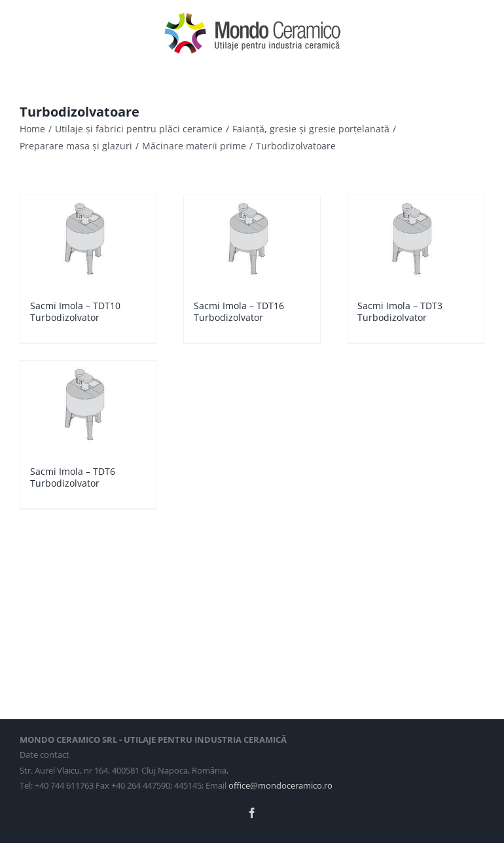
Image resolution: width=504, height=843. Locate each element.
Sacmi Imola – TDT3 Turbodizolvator (400, 311)
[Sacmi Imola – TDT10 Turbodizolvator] (88, 241)
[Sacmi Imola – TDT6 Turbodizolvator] (88, 407)
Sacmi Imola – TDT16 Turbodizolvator (239, 311)
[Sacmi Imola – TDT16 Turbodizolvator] (252, 241)
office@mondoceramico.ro (280, 785)
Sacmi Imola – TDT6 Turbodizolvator (73, 477)
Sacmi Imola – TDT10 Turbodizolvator (75, 311)
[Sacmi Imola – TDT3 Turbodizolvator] (416, 241)
